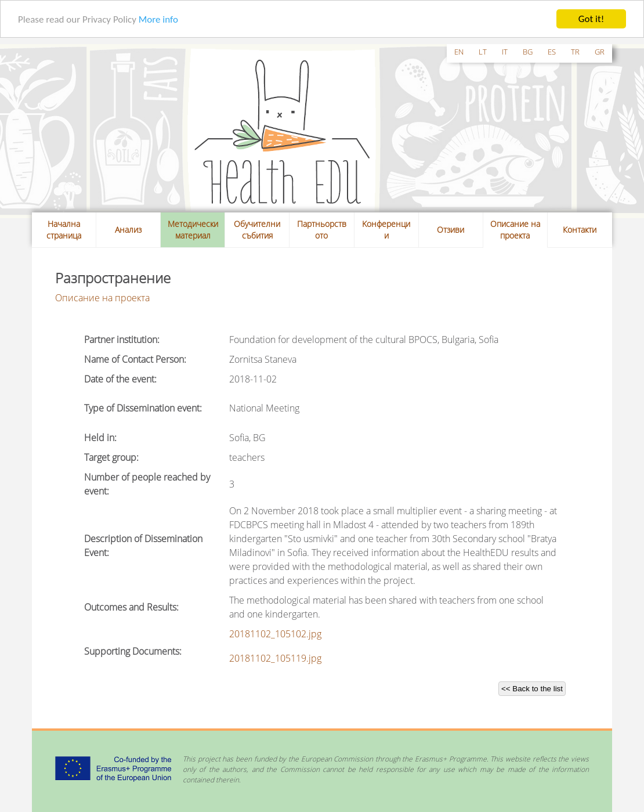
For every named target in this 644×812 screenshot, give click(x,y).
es (552, 52)
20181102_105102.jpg (275, 634)
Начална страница (64, 230)
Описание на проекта (515, 230)
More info (158, 19)
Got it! (591, 19)
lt (483, 52)
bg (528, 52)
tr (575, 52)
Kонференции (386, 230)
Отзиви (451, 230)
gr (600, 52)
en (459, 52)
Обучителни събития (257, 230)
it (505, 52)
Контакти (580, 230)
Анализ (128, 230)
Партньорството (322, 230)
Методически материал (193, 230)
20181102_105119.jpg (275, 658)
